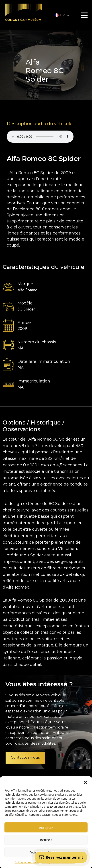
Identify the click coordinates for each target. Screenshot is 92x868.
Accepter (46, 828)
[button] (85, 782)
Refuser (46, 840)
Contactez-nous (25, 757)
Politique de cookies (27, 862)
